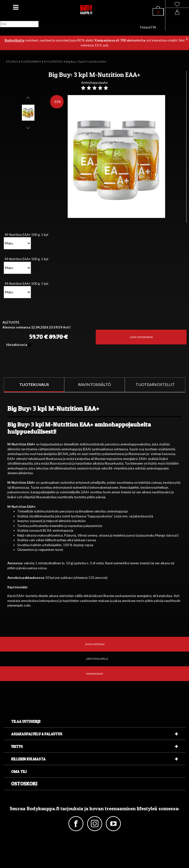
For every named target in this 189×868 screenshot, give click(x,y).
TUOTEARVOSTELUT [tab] (155, 384)
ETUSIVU (12, 62)
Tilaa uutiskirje (26, 721)
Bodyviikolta (14, 40)
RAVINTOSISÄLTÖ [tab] (94, 384)
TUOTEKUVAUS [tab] (34, 384)
